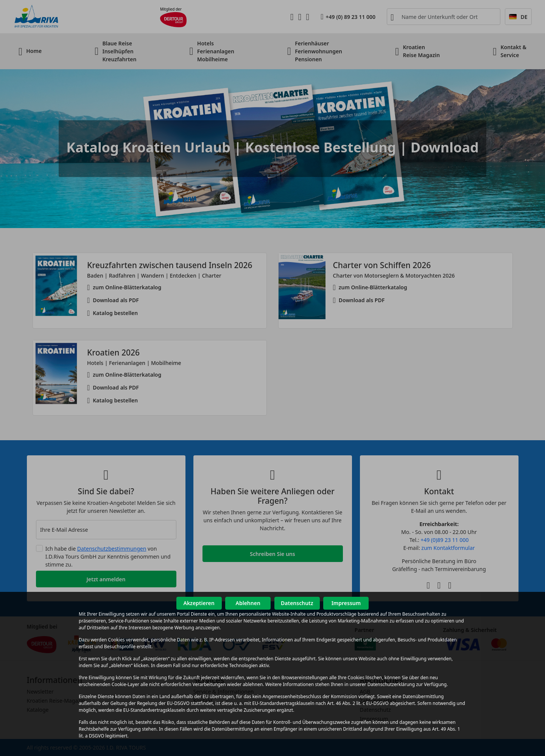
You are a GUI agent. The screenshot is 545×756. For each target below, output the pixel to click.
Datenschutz (297, 603)
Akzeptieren (199, 603)
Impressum (346, 603)
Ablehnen (248, 603)
